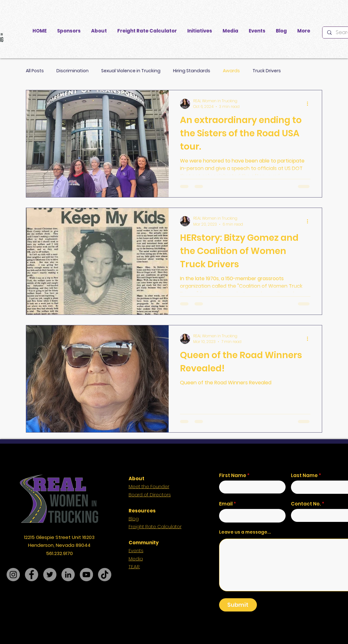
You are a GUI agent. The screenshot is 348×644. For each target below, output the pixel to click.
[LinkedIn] (68, 575)
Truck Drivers (267, 71)
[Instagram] (13, 575)
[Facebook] (32, 575)
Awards (231, 71)
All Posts (35, 71)
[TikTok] (105, 575)
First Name (233, 475)
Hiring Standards (192, 71)
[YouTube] (86, 575)
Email (226, 504)
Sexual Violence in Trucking (131, 71)
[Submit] (238, 605)
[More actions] (310, 104)
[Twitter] (50, 575)
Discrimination (72, 71)
